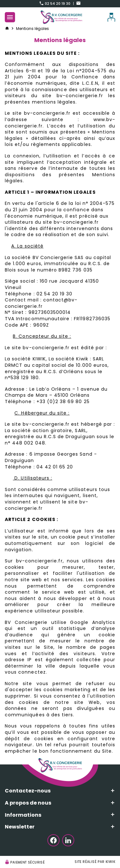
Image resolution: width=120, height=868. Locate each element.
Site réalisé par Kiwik (95, 862)
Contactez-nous (28, 791)
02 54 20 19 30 (55, 4)
